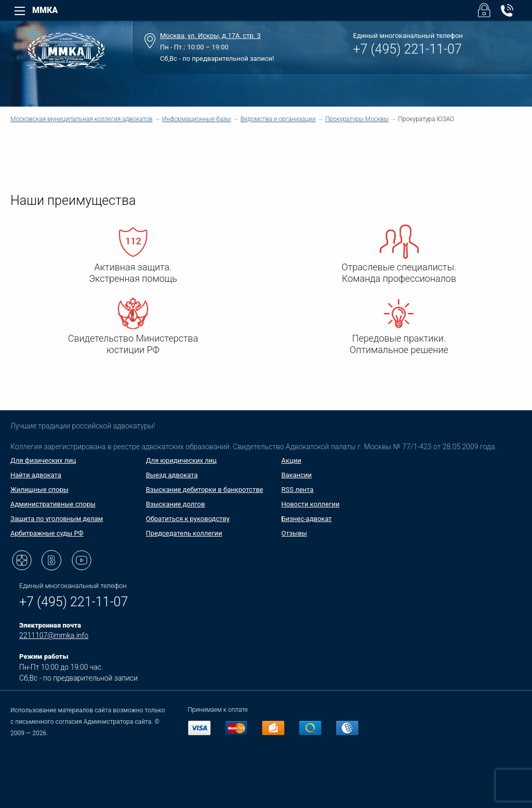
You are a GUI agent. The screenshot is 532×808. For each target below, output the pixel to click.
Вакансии (297, 475)
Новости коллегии (311, 504)
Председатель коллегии (184, 533)
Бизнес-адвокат (307, 519)
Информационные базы (197, 119)
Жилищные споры (39, 490)
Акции (291, 460)
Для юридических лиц (181, 460)
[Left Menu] (20, 11)
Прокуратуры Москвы (357, 119)
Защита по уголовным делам (57, 519)
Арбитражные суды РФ (47, 533)
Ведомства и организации (278, 119)
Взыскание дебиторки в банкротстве (205, 490)
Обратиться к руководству (188, 519)
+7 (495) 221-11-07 (408, 49)
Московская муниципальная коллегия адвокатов (81, 119)
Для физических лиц (43, 460)
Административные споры (53, 504)
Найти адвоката (36, 475)
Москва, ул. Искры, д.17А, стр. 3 (210, 36)
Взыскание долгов (176, 504)
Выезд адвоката (172, 475)
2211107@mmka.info (54, 635)
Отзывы (294, 533)
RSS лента (298, 490)
